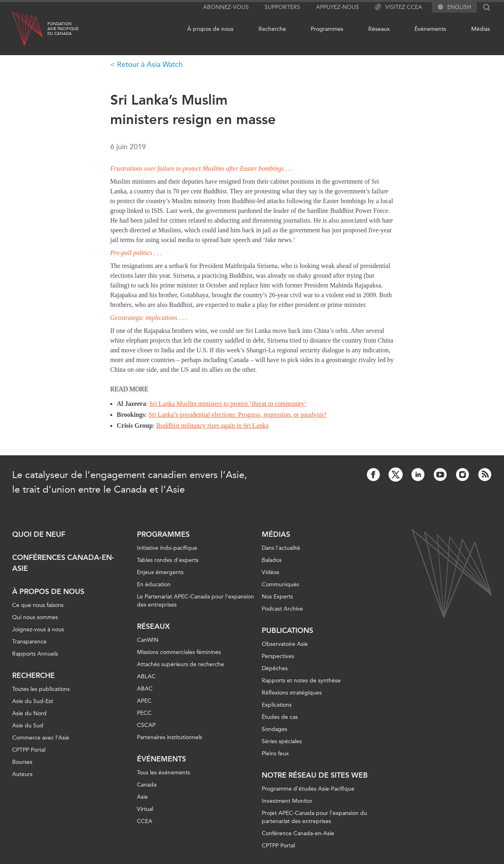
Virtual (145, 809)
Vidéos (270, 572)
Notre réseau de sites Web (315, 775)
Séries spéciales (282, 741)
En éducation (154, 584)
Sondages (274, 729)
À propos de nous (210, 29)
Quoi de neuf (39, 534)
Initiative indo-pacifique (167, 548)
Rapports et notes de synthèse (301, 681)
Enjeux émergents (160, 572)
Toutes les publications (41, 689)
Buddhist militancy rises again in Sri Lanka (212, 426)
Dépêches (275, 668)
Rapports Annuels (35, 654)
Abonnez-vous (226, 7)
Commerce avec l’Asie (41, 738)
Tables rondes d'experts (168, 560)
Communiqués (280, 584)
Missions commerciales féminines (179, 652)
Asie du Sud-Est (33, 701)
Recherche (272, 29)
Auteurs (22, 774)
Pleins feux (275, 754)
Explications (277, 705)
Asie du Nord (29, 713)
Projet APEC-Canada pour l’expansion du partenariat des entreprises (314, 817)
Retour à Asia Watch (150, 64)
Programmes (327, 29)
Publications (287, 630)
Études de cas (280, 717)
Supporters (282, 7)
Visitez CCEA (398, 7)
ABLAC (146, 676)
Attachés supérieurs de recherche (180, 664)
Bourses (22, 762)
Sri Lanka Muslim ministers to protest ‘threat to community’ (228, 404)
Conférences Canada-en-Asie (63, 563)
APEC (144, 701)
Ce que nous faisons (38, 605)
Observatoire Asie (285, 644)
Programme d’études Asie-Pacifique (308, 789)
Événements (430, 29)
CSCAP (146, 725)
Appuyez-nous (337, 7)
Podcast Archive (282, 609)
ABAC (145, 689)
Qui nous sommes (35, 617)
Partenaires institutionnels (170, 737)
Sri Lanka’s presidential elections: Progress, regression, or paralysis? (237, 415)
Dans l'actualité (281, 548)
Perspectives (278, 656)
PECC (144, 713)
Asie (142, 797)
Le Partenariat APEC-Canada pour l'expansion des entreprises (195, 601)
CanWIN (148, 640)
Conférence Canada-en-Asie (298, 833)
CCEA (145, 821)
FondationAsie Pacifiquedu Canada (63, 29)
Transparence (29, 642)
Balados (272, 560)
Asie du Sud (28, 726)
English (459, 7)
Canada (147, 785)
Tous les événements (163, 773)
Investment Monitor (287, 801)
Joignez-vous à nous (38, 629)
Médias (481, 29)
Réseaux (379, 29)
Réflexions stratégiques (292, 693)
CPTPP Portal (29, 750)
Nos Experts (277, 597)
